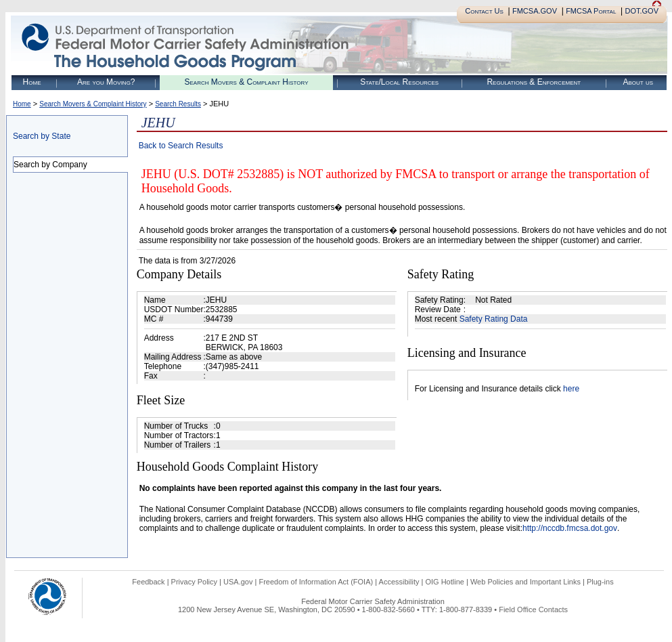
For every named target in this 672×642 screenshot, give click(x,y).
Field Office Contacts (533, 609)
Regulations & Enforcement (534, 82)
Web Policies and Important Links (525, 582)
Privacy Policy (194, 582)
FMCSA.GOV (535, 11)
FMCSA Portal (591, 11)
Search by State (42, 136)
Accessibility (399, 582)
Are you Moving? (106, 82)
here (571, 389)
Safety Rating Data (494, 319)
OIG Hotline (444, 582)
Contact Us (484, 11)
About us (638, 82)
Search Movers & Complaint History (246, 82)
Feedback (148, 582)
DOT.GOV (642, 11)
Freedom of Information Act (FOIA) (316, 582)
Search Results (178, 104)
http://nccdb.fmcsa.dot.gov (570, 528)
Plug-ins (600, 582)
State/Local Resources (399, 82)
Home (32, 82)
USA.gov (238, 582)
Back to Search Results (181, 146)
